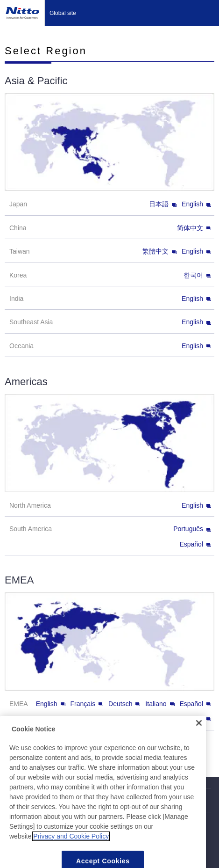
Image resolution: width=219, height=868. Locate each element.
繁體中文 (159, 251)
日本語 (163, 204)
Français (87, 704)
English (196, 204)
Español (195, 544)
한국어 (197, 275)
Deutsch (124, 704)
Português (192, 529)
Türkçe (197, 719)
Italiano (160, 704)
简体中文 (194, 228)
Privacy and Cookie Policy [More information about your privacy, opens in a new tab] (71, 843)
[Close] (199, 730)
